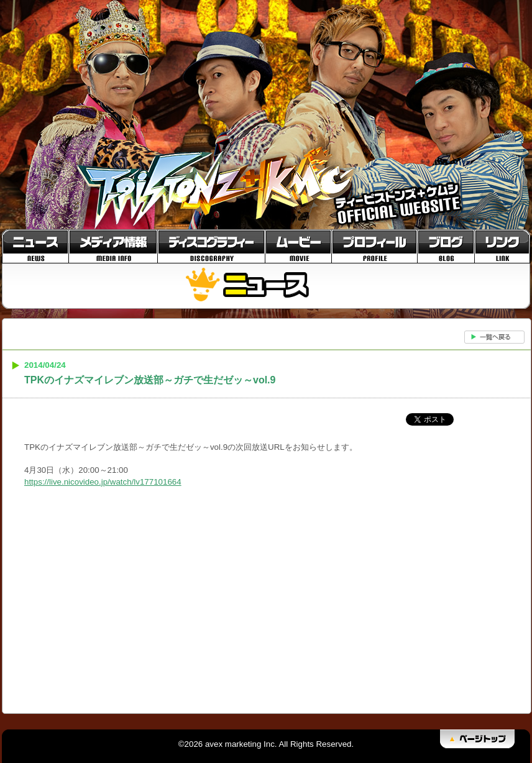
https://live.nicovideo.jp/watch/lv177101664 (103, 482)
